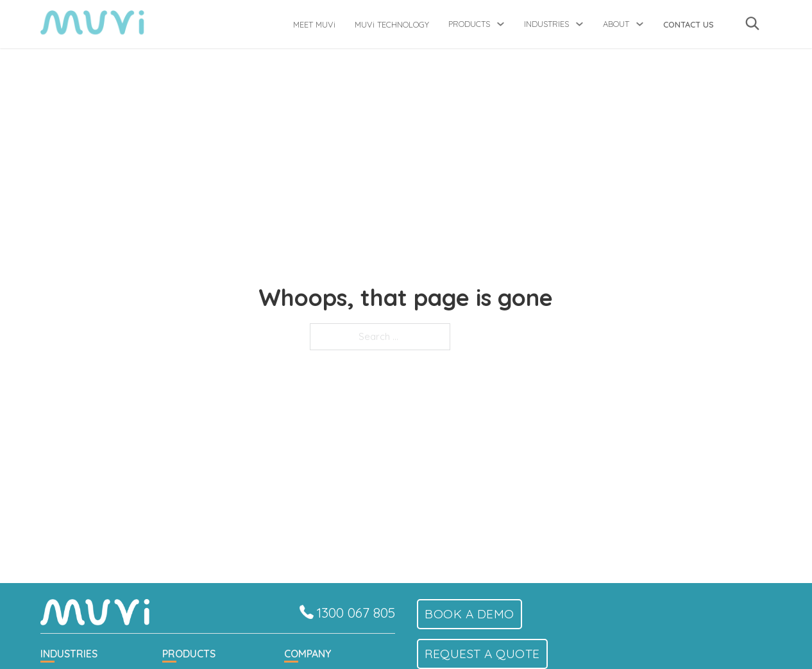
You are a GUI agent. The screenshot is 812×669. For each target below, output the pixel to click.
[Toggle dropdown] (501, 24)
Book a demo (469, 614)
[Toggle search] (752, 23)
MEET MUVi (314, 24)
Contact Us (689, 24)
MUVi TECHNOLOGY (392, 24)
